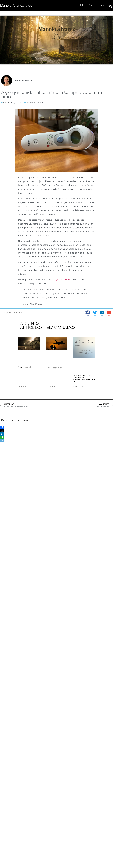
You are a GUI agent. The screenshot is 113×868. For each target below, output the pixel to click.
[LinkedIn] (2, 434)
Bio (91, 5)
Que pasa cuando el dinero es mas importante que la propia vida (84, 378)
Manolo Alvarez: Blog (16, 5)
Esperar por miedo (26, 367)
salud (40, 103)
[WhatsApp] (2, 437)
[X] (2, 431)
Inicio (81, 5)
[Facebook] (2, 427)
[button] (88, 313)
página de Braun (62, 280)
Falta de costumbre (54, 368)
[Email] (2, 441)
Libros (101, 5)
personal (31, 103)
